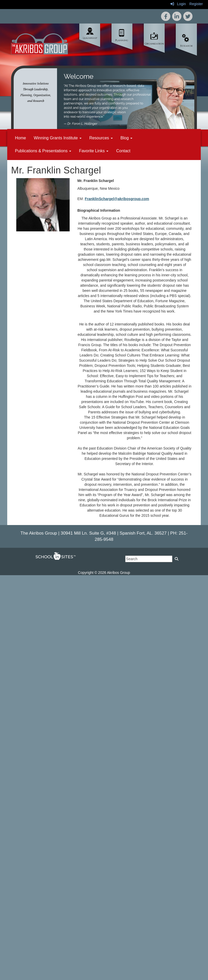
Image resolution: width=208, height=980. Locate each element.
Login (178, 4)
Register (196, 4)
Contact (123, 151)
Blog (126, 138)
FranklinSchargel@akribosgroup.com (117, 199)
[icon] (188, 16)
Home (21, 138)
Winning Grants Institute (58, 138)
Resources (101, 138)
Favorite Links (94, 151)
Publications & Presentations (43, 151)
